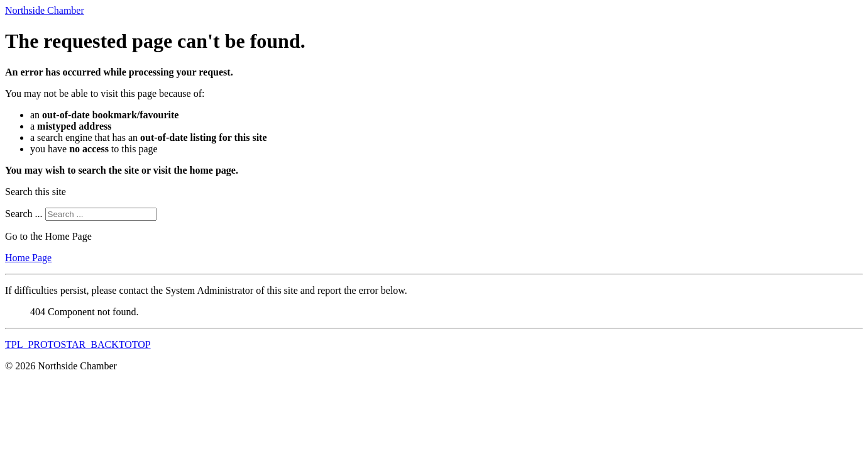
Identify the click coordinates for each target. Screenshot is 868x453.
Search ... (24, 214)
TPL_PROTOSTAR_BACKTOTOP (78, 344)
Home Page (28, 258)
